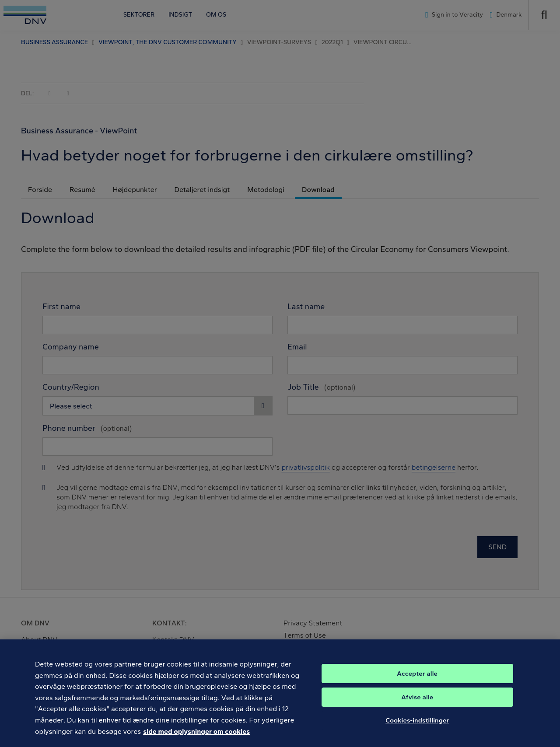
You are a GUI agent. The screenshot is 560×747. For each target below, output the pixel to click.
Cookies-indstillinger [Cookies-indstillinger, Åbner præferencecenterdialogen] (417, 726)
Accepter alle (417, 679)
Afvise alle (417, 702)
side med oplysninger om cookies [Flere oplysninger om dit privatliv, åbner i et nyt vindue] (196, 736)
